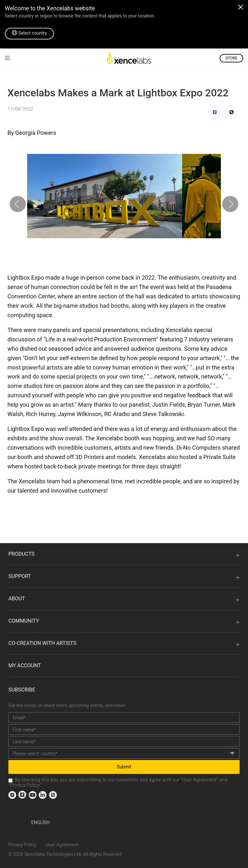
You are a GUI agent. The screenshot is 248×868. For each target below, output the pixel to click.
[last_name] (124, 741)
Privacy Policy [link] (25, 785)
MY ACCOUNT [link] (25, 665)
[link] (7, 58)
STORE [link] (231, 58)
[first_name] (124, 729)
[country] (124, 753)
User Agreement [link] (200, 780)
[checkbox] (10, 781)
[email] (124, 718)
